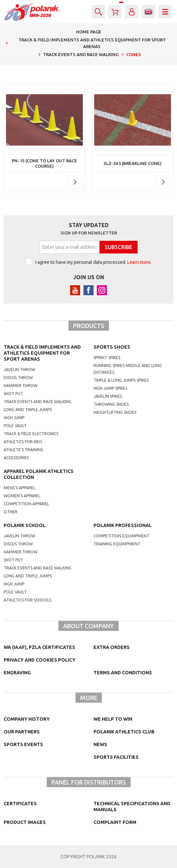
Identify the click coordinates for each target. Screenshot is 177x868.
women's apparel (22, 496)
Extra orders (112, 647)
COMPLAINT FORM (115, 822)
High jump (14, 418)
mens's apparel (20, 488)
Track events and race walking (38, 402)
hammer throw (21, 552)
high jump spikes (110, 388)
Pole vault (15, 426)
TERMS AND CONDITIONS (123, 673)
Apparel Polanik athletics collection (39, 474)
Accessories (16, 458)
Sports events (23, 744)
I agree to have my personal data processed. (94, 262)
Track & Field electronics (31, 434)
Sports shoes (112, 347)
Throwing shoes (111, 404)
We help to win (113, 719)
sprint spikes (107, 358)
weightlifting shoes (115, 412)
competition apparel (26, 504)
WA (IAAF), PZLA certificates (39, 647)
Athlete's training (24, 450)
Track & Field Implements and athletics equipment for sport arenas (42, 353)
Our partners (22, 732)
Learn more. (139, 262)
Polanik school (25, 525)
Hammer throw (21, 386)
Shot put (13, 394)
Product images (25, 822)
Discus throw (18, 378)
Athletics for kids (23, 442)
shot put (13, 560)
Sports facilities (116, 757)
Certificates (20, 804)
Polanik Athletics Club (124, 732)
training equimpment (117, 544)
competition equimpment (121, 536)
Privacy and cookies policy (40, 660)
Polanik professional (123, 525)
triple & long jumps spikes (121, 380)
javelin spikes (108, 396)
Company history (27, 719)
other (11, 512)
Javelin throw (19, 370)
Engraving (17, 673)
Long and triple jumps (28, 410)
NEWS (100, 744)
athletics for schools (28, 600)
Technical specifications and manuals (132, 807)
